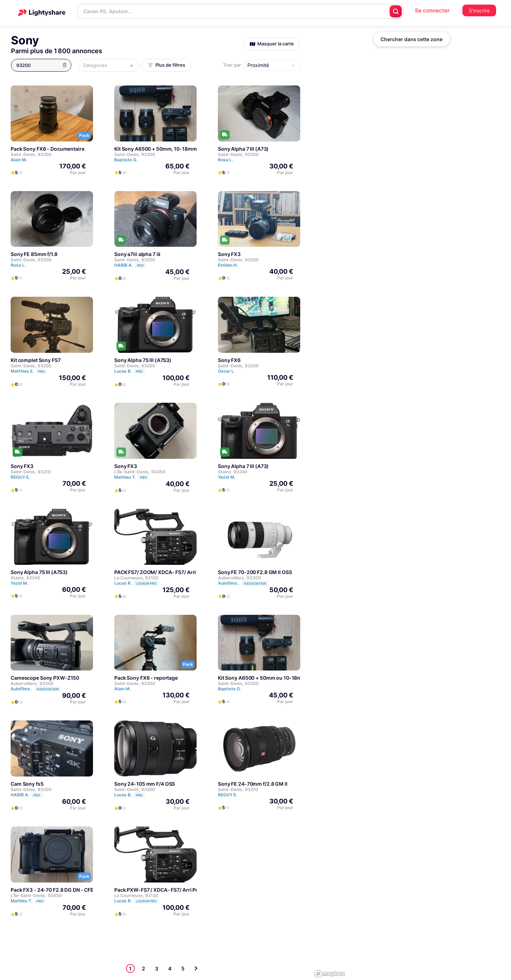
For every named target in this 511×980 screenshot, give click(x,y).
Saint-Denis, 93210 (31, 472)
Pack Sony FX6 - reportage (146, 678)
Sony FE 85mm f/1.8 (34, 254)
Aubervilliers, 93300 (239, 578)
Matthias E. (29, 371)
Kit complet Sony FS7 (36, 360)
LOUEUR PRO (146, 583)
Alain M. (19, 160)
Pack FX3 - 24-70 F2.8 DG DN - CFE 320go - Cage (69, 890)
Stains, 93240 (233, 472)
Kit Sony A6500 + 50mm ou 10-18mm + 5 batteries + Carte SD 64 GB (298, 678)
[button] (43, 65)
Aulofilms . (243, 583)
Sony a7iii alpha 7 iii (137, 254)
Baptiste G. (126, 160)
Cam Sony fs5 (27, 784)
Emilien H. (228, 265)
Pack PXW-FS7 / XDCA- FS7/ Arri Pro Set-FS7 (167, 890)
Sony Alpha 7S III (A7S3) (143, 360)
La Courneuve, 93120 (136, 578)
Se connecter (432, 10)
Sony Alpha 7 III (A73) (243, 149)
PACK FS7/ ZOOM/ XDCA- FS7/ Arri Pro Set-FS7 (170, 572)
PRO (140, 265)
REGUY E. (20, 477)
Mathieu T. (132, 477)
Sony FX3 (229, 254)
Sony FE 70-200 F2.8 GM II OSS (255, 572)
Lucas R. (136, 583)
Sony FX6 (229, 360)
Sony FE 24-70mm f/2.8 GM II (253, 784)
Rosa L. (225, 160)
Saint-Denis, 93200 (31, 154)
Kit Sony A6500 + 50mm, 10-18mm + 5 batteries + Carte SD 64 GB (191, 149)
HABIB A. (130, 265)
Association (255, 583)
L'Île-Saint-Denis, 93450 (140, 472)
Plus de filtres (166, 65)
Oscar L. (226, 371)
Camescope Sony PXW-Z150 (45, 678)
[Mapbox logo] (330, 974)
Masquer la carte (272, 44)
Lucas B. (130, 371)
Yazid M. (227, 477)
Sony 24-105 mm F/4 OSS (145, 784)
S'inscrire (479, 10)
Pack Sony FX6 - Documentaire (48, 149)
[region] (411, 490)
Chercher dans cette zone (411, 39)
